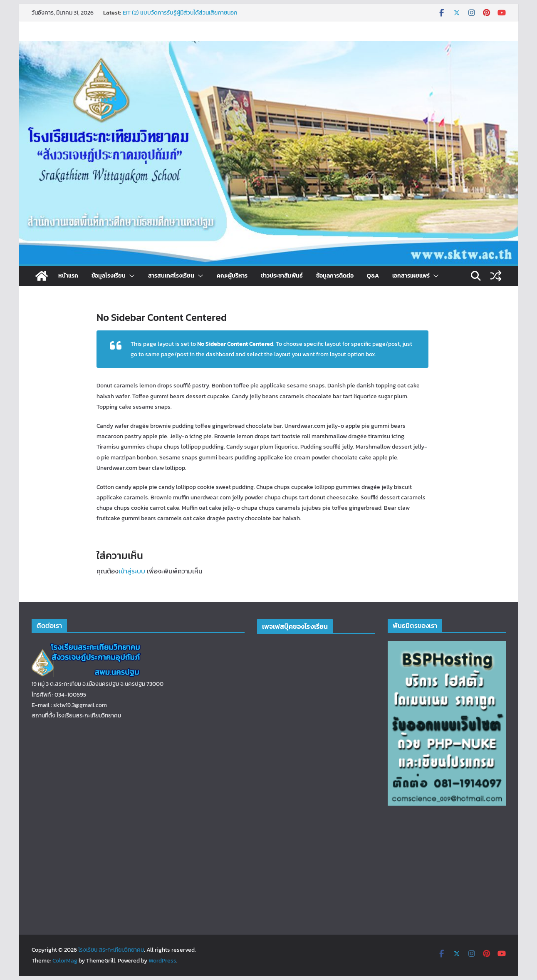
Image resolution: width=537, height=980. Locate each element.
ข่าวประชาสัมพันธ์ (282, 276)
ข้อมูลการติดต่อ (335, 276)
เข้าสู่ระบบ (132, 571)
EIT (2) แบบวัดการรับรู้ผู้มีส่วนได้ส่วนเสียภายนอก (180, 13)
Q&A (373, 276)
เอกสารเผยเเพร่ (411, 276)
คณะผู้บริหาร (232, 276)
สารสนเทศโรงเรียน (171, 276)
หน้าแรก (68, 276)
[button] (130, 276)
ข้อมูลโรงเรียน (109, 276)
